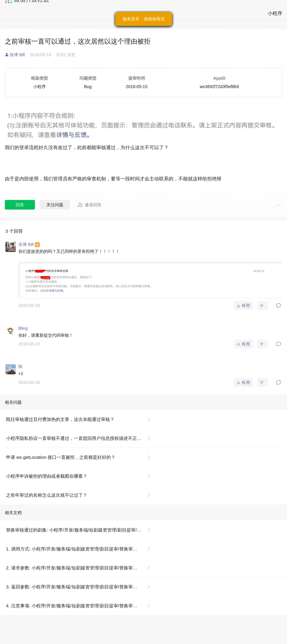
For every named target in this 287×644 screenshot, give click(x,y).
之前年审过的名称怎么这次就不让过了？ (47, 495)
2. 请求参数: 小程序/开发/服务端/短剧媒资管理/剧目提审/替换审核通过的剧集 (81, 568)
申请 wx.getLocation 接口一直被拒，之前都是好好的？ (61, 457)
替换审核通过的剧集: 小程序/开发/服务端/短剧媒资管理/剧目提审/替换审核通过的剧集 (81, 530)
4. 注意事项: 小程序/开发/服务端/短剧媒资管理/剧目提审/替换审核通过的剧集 (81, 606)
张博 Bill (17, 55)
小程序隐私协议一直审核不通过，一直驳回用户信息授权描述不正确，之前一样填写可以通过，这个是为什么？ (81, 438)
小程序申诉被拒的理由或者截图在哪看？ (47, 476)
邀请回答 (89, 204)
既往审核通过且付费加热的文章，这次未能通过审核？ (60, 419)
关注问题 (55, 205)
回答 (20, 205)
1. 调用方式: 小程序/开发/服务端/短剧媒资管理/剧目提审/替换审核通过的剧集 (81, 549)
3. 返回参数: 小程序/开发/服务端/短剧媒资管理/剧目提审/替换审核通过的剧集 (81, 587)
